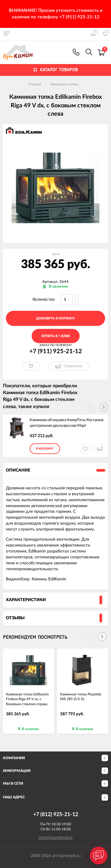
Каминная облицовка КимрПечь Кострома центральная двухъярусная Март (66, 423)
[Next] (102, 637)
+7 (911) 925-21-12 (76, 52)
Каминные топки (64, 84)
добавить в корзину (55, 318)
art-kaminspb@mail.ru (55, 837)
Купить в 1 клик (56, 336)
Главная (35, 84)
